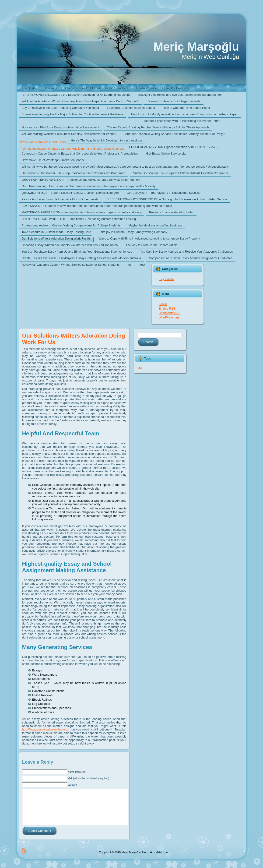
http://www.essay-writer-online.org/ (45, 729)
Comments (170, 313)
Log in (163, 304)
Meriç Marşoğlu (196, 47)
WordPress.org (169, 317)
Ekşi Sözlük (167, 279)
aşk (140, 368)
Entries (167, 309)
